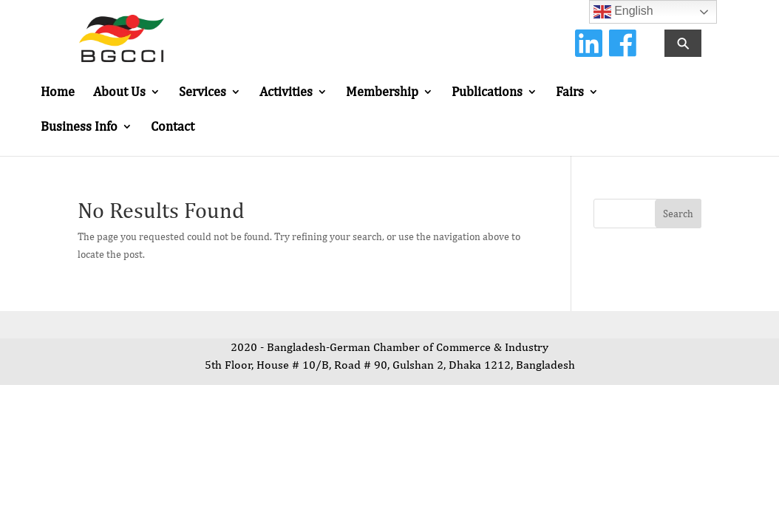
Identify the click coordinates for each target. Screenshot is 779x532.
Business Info (79, 127)
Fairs (570, 93)
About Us (119, 93)
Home (58, 93)
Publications (487, 93)
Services (203, 93)
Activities (286, 93)
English (623, 12)
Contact (173, 127)
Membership (382, 93)
